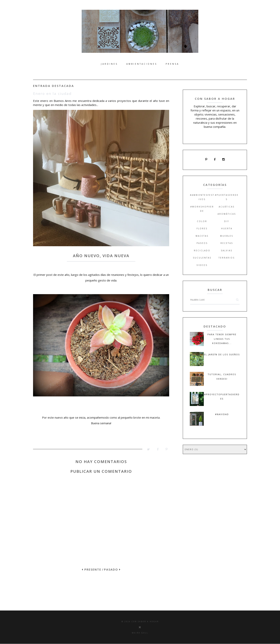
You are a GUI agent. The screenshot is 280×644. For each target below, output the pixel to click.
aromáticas (227, 214)
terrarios (227, 258)
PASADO (112, 569)
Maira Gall (140, 633)
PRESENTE (92, 569)
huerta (227, 228)
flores (202, 228)
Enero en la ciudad (52, 94)
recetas (227, 243)
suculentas (202, 258)
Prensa (172, 64)
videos (202, 265)
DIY (227, 221)
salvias (227, 251)
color (202, 221)
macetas (202, 236)
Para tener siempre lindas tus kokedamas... (222, 339)
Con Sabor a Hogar (145, 622)
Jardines (109, 64)
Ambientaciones (142, 64)
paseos (202, 243)
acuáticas (227, 207)
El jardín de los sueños (222, 354)
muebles (227, 236)
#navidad (222, 414)
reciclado (202, 251)
